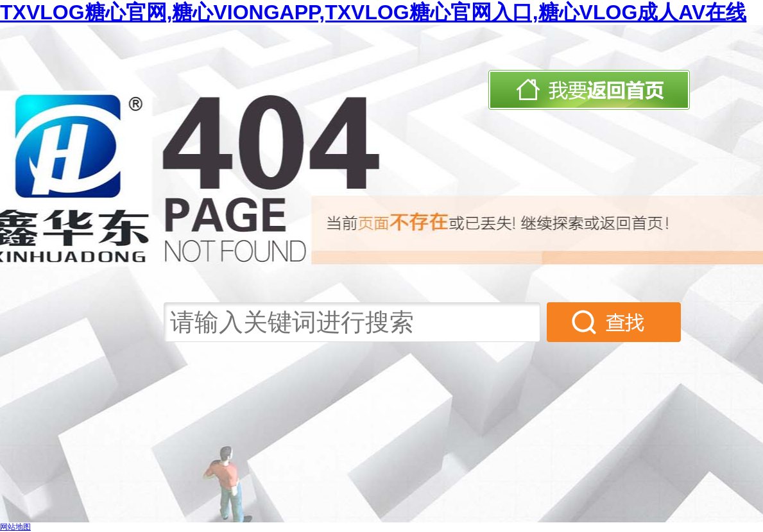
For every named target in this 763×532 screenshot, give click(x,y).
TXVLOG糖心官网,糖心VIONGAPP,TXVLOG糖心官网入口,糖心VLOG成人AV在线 (373, 12)
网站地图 (15, 527)
